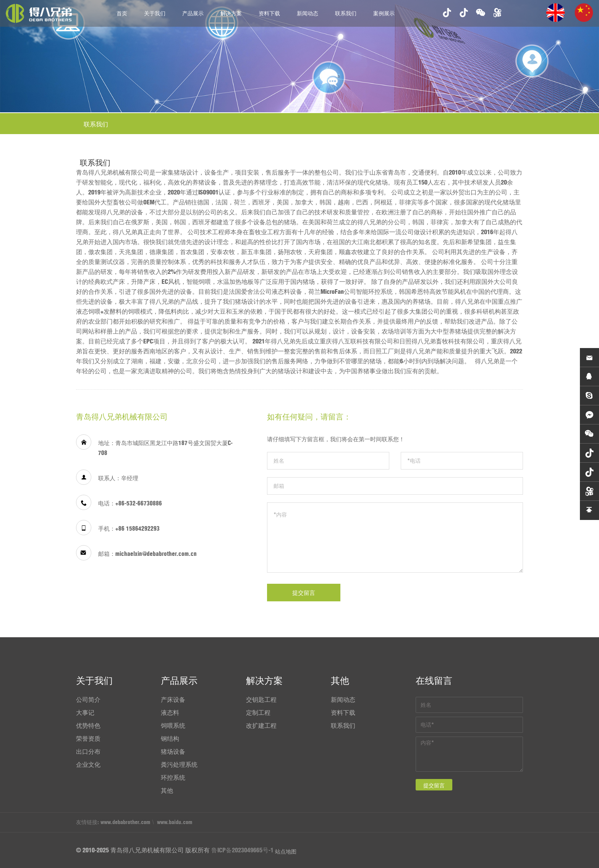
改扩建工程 (261, 725)
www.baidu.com (175, 822)
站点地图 (286, 852)
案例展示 (384, 13)
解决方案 (231, 13)
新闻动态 (308, 13)
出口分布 (88, 751)
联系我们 (346, 13)
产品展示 (193, 13)
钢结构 (170, 738)
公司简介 (88, 700)
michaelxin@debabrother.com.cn (156, 554)
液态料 (170, 713)
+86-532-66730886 (139, 503)
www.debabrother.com (125, 822)
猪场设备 (173, 751)
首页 (122, 13)
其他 (167, 790)
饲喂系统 (173, 725)
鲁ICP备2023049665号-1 (242, 850)
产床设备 (173, 700)
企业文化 (88, 764)
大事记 (85, 713)
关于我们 (155, 13)
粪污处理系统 (179, 764)
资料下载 (269, 13)
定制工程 (258, 713)
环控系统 (173, 777)
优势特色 (88, 725)
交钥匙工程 (261, 700)
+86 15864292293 (138, 529)
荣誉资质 (88, 738)
